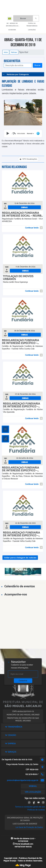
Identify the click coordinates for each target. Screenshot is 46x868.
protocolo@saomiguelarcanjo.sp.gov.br (23, 780)
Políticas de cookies (36, 810)
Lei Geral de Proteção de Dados (29, 827)
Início (6, 52)
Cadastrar (23, 681)
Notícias (14, 52)
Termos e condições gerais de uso (30, 807)
